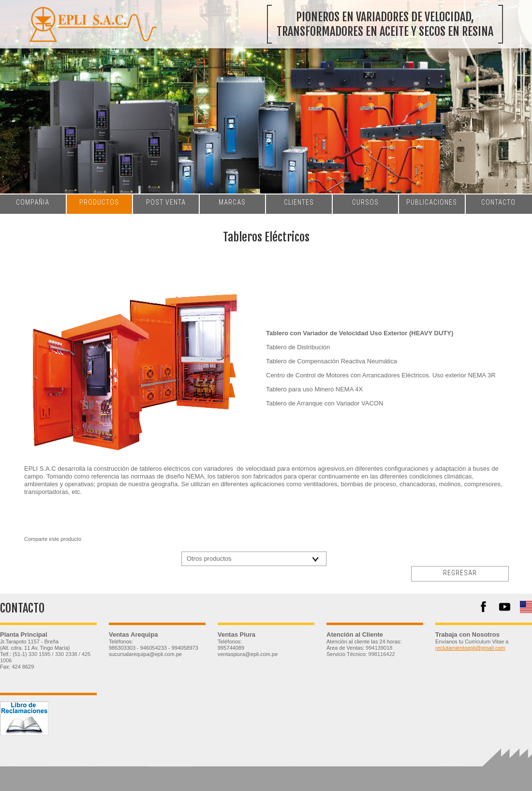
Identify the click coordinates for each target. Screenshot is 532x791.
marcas (232, 202)
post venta (166, 202)
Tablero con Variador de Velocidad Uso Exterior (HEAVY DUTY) (360, 333)
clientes (299, 202)
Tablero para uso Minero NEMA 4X (314, 389)
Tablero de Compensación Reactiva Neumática (332, 361)
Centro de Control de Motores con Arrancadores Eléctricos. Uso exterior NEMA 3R (381, 375)
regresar (460, 573)
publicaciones (432, 202)
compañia (33, 202)
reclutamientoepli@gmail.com (470, 648)
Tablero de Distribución (298, 347)
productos (99, 202)
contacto (498, 202)
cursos (365, 202)
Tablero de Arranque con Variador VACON (325, 403)
